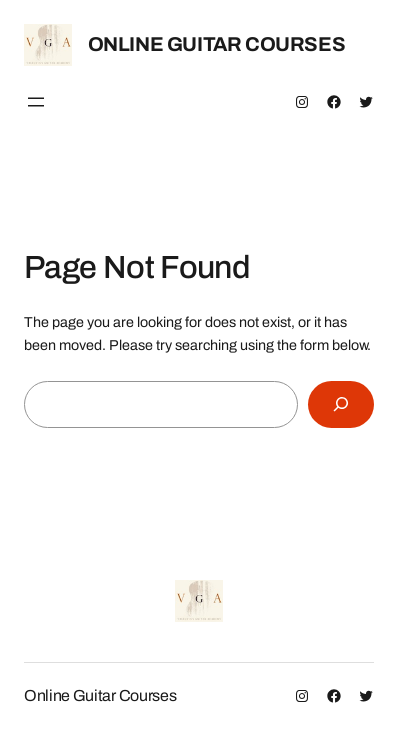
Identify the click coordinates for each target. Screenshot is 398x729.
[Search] (341, 404)
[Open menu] (36, 102)
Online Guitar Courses (217, 44)
